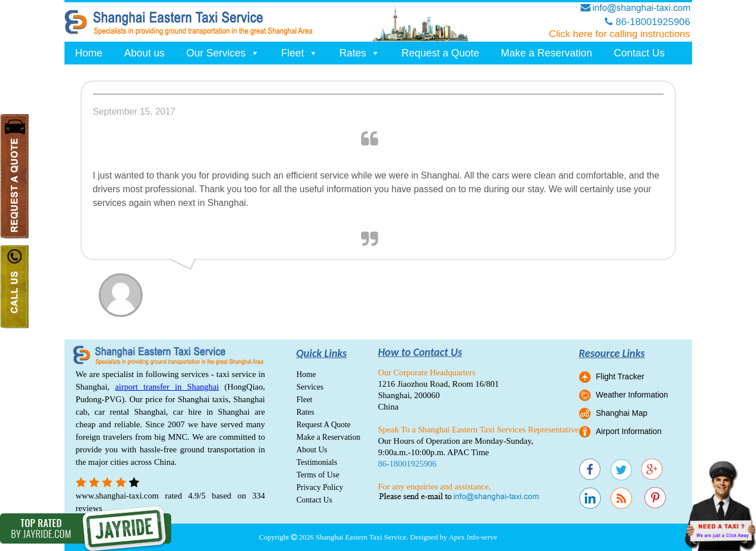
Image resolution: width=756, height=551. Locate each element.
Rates (360, 53)
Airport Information (628, 431)
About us (145, 53)
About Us (312, 450)
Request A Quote (324, 425)
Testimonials (317, 462)
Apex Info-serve (473, 537)
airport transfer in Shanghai (167, 387)
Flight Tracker (620, 376)
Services (310, 387)
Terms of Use (318, 475)
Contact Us (639, 53)
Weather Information (632, 395)
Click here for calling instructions (620, 34)
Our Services (223, 53)
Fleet (300, 53)
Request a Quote (440, 53)
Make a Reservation (547, 53)
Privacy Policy (320, 487)
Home (89, 53)
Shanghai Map (621, 413)
